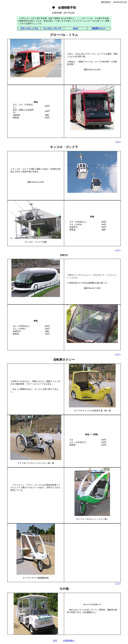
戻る (55, 641)
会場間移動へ (69, 641)
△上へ (118, 142)
